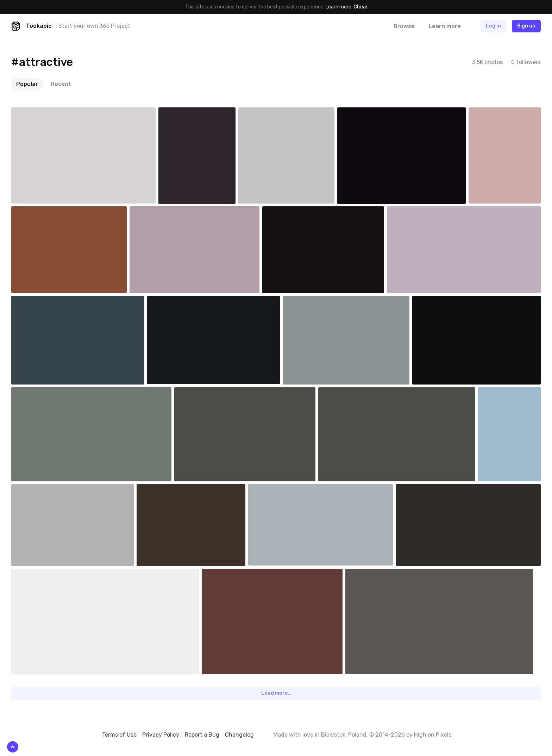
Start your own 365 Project (94, 26)
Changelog (239, 735)
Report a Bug (202, 735)
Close (360, 7)
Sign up (526, 26)
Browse (404, 26)
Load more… (276, 693)
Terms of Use (119, 735)
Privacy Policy (161, 735)
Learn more (338, 7)
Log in (493, 26)
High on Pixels (433, 735)
